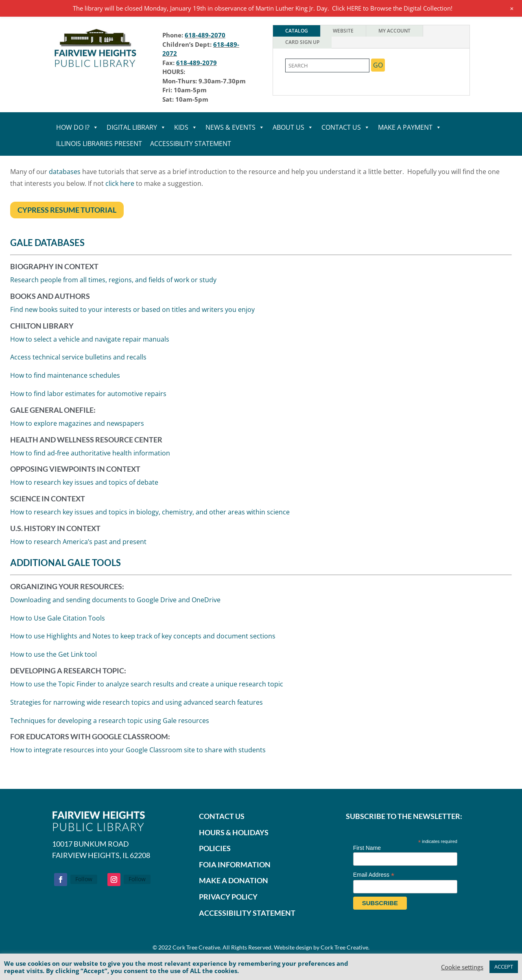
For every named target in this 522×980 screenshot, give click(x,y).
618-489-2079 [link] (197, 63)
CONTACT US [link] (346, 127)
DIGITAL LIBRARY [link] (136, 127)
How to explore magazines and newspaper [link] (78, 425)
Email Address (374, 875)
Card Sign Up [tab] (302, 42)
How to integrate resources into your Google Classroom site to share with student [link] (136, 749)
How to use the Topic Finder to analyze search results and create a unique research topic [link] (145, 683)
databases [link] (66, 172)
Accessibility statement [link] (191, 144)
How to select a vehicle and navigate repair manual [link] (91, 343)
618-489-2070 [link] (205, 35)
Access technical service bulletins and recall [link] (80, 360)
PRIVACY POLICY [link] (228, 897)
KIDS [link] (186, 127)
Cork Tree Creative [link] (196, 947)
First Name (367, 848)
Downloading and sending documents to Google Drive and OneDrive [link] (115, 599)
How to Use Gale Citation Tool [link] (56, 617)
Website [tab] (343, 31)
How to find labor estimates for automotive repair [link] (89, 396)
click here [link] (120, 183)
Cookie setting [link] (462, 967)
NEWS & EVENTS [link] (235, 127)
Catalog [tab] (297, 31)
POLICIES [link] (215, 848)
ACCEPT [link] (504, 967)
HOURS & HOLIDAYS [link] (234, 832)
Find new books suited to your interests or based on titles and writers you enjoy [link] (134, 315)
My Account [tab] (394, 31)
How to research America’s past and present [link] (78, 541)
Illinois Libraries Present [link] (99, 144)
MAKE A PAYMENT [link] (410, 127)
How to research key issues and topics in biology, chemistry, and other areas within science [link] (150, 512)
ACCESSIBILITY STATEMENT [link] (247, 913)
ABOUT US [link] (293, 127)
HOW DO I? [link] (77, 127)
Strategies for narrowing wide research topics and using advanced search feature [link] (135, 701)
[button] (61, 880)
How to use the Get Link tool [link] (52, 653)
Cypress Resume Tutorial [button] (67, 209)
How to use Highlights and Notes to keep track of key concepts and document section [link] (142, 635)
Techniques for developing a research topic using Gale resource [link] (108, 719)
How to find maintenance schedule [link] (66, 378)
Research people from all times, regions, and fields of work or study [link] (115, 286)
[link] (96, 69)
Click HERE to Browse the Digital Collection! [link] (392, 8)
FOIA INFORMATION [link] (235, 865)
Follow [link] (84, 879)
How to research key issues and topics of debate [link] (85, 483)
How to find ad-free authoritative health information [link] (90, 454)
